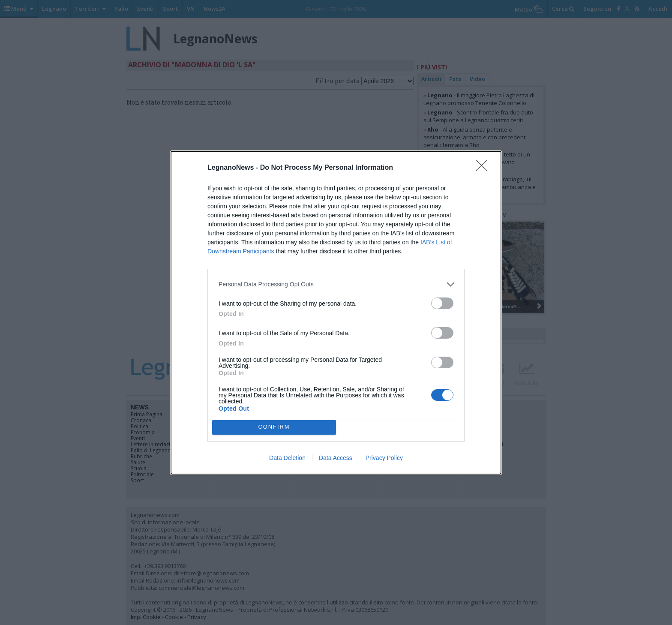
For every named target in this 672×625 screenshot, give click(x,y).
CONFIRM (274, 427)
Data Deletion (287, 458)
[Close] (484, 168)
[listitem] (336, 284)
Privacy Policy (384, 458)
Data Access (336, 458)
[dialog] (336, 313)
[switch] (442, 303)
